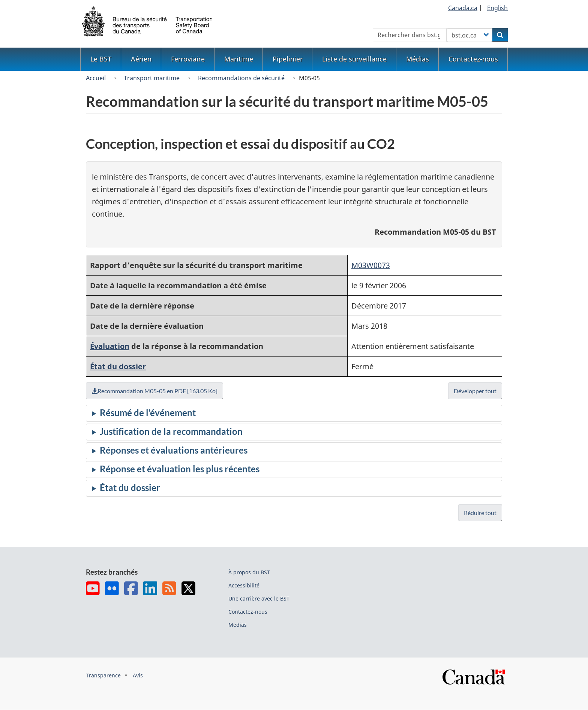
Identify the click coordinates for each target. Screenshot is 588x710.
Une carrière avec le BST (259, 598)
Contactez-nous (248, 612)
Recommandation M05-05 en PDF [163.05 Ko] (156, 391)
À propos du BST (249, 572)
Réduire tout (480, 513)
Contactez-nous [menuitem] (473, 59)
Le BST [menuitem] (101, 59)
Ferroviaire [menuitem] (188, 59)
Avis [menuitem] (138, 675)
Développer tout (475, 391)
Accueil (96, 78)
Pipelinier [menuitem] (288, 59)
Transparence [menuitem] (103, 675)
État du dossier (118, 366)
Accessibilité (244, 585)
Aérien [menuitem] (141, 59)
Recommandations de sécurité (241, 78)
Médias (238, 625)
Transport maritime (152, 78)
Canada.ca (463, 8)
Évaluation (110, 346)
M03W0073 (371, 265)
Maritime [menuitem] (239, 59)
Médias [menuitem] (418, 59)
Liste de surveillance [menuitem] (354, 59)
